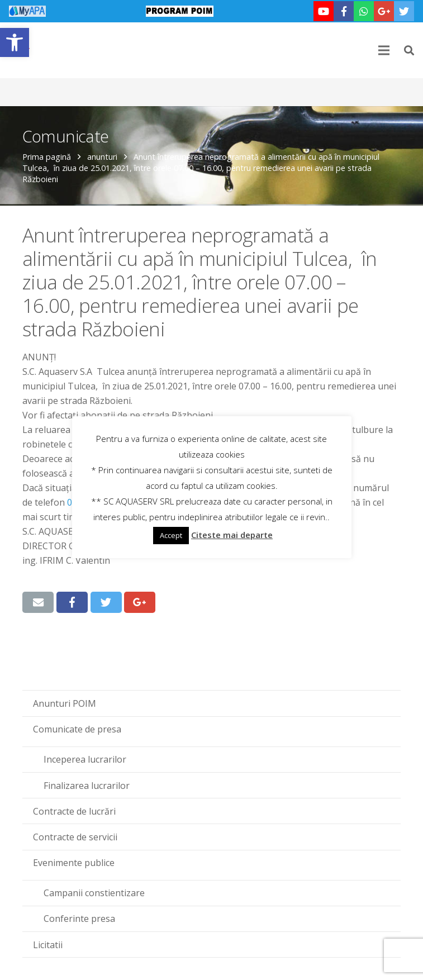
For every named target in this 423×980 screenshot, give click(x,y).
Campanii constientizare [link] (94, 893)
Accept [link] (171, 535)
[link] (15, 42)
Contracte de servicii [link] (75, 837)
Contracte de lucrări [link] (74, 811)
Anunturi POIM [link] (65, 703)
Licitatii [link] (48, 945)
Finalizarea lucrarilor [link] (87, 786)
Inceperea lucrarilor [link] (85, 759)
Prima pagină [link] (47, 157)
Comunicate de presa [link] (77, 729)
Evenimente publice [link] (74, 863)
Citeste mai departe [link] (232, 535)
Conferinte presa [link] (79, 919)
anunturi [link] (102, 157)
